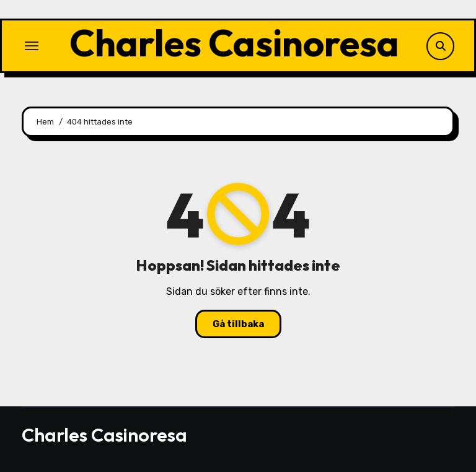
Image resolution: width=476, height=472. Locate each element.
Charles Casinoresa (234, 43)
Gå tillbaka (238, 324)
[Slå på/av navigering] (32, 46)
